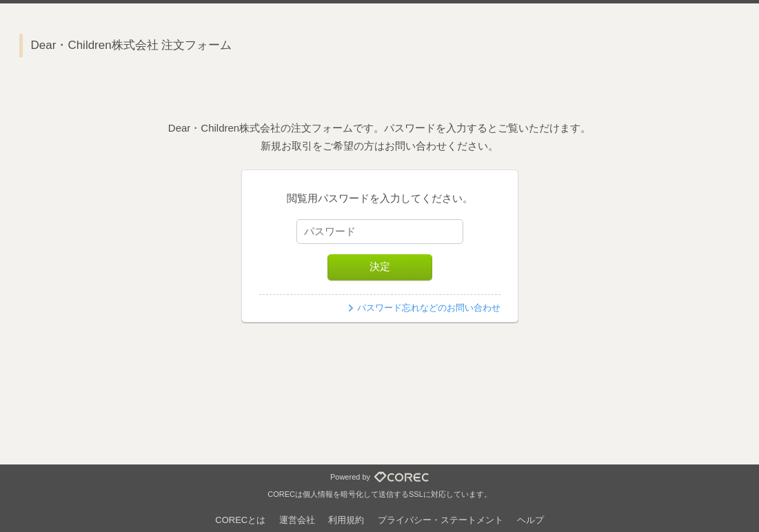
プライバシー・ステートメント (441, 520)
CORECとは (240, 520)
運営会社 (297, 520)
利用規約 (346, 520)
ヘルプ (530, 520)
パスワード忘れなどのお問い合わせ (429, 308)
